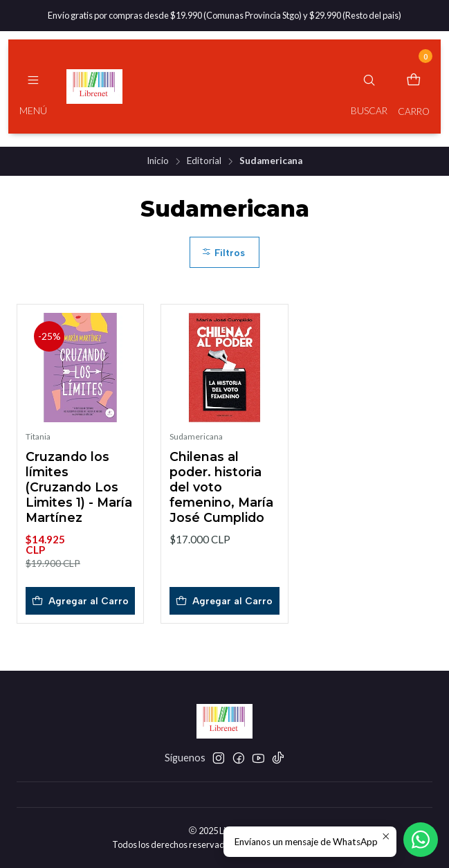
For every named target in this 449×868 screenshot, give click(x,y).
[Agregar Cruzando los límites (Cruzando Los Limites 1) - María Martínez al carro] (80, 601)
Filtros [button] (223, 253)
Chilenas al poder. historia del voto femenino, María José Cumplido (221, 487)
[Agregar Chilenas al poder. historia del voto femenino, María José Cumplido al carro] (224, 601)
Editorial (204, 161)
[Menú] (33, 87)
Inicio (158, 161)
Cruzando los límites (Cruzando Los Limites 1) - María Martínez (79, 487)
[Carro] (414, 87)
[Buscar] (369, 87)
